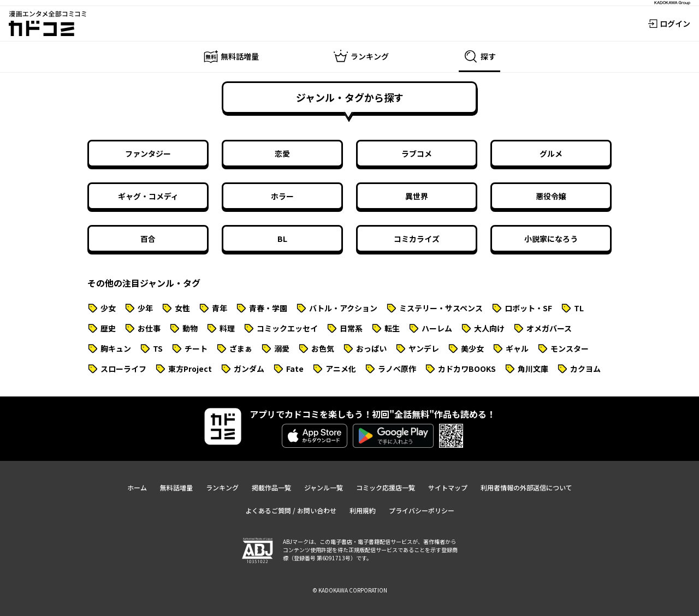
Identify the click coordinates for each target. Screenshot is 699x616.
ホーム (137, 487)
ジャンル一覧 (324, 487)
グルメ (551, 153)
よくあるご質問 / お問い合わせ (291, 510)
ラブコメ (417, 153)
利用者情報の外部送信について (526, 487)
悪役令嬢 (551, 196)
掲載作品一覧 (271, 487)
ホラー (282, 196)
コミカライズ (417, 239)
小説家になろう (551, 239)
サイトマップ (448, 487)
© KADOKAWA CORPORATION (350, 590)
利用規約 (363, 510)
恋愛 (282, 153)
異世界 (417, 196)
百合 (148, 239)
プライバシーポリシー (422, 510)
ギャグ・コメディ (148, 196)
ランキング (222, 487)
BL (282, 239)
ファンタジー (148, 153)
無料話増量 (176, 487)
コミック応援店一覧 (386, 487)
